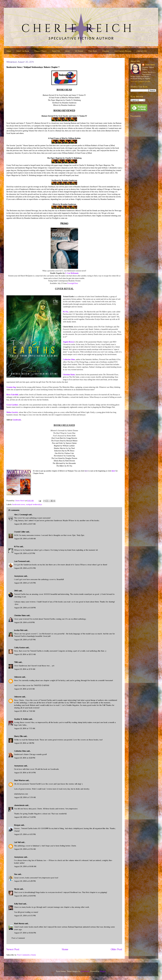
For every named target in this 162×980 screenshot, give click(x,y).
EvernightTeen (73, 283)
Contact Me (142, 51)
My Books (79, 51)
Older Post (116, 949)
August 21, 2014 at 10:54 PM (25, 773)
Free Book (93, 51)
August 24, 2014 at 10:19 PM (25, 896)
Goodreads (17, 420)
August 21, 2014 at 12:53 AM (25, 654)
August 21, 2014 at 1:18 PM (24, 743)
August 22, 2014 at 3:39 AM (25, 797)
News (67, 51)
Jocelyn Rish (19, 630)
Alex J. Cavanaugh (21, 515)
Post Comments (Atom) (26, 955)
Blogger (103, 971)
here (113, 471)
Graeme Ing (11, 387)
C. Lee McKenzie (72, 273)
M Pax (17, 547)
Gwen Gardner (12, 405)
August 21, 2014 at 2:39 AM (25, 669)
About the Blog (23, 51)
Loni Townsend (20, 561)
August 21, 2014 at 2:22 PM (25, 758)
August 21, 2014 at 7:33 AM (25, 728)
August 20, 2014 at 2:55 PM (25, 568)
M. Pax (66, 312)
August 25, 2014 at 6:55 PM (25, 916)
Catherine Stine (69, 359)
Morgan (17, 825)
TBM (16, 662)
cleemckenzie (19, 805)
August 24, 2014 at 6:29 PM (25, 881)
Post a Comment (18, 938)
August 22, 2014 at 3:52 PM (25, 817)
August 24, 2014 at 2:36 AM (25, 849)
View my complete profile (140, 81)
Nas (16, 874)
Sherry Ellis (19, 736)
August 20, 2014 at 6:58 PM (25, 608)
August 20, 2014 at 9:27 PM (25, 640)
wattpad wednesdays (34, 504)
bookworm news (19, 504)
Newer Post (13, 949)
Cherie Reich (150, 65)
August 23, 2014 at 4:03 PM (25, 834)
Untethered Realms (123, 51)
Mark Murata (19, 924)
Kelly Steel (18, 904)
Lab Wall (17, 842)
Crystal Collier (20, 532)
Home (9, 51)
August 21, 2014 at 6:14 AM (24, 689)
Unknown (18, 677)
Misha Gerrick (12, 412)
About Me (56, 51)
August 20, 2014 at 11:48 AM (25, 539)
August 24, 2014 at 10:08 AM (25, 866)
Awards (106, 51)
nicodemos (85, 971)
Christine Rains (69, 375)
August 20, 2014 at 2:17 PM (25, 553)
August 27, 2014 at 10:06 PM (25, 933)
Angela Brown (68, 342)
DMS (16, 591)
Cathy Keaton (20, 648)
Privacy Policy (40, 51)
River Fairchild (12, 395)
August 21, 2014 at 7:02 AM (25, 711)
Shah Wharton (20, 780)
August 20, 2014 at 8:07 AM (25, 524)
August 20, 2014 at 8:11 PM (24, 622)
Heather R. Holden (21, 719)
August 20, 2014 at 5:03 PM (25, 583)
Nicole (17, 889)
